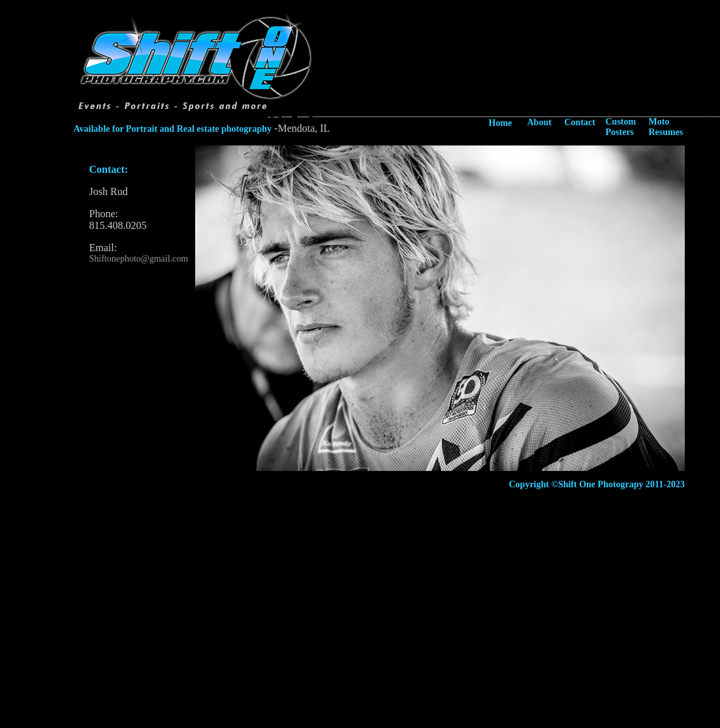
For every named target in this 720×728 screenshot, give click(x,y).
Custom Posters (621, 127)
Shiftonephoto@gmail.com (139, 259)
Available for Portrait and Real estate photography (173, 129)
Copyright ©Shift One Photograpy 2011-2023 (597, 484)
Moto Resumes (666, 127)
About (540, 122)
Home (501, 123)
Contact (580, 122)
